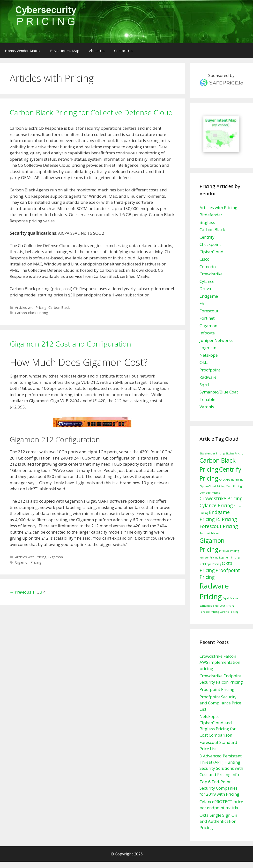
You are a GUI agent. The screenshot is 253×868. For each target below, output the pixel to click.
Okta (204, 362)
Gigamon (56, 557)
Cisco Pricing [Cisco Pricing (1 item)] (234, 486)
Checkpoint (210, 244)
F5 (202, 303)
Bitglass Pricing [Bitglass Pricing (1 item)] (234, 453)
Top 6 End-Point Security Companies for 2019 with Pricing (219, 788)
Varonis (207, 407)
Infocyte (207, 333)
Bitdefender (211, 215)
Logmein (208, 348)
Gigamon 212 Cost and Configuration (70, 344)
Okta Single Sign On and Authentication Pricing (218, 821)
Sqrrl (204, 385)
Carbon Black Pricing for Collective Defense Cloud (91, 112)
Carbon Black (59, 307)
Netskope (209, 355)
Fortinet (207, 318)
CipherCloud (212, 252)
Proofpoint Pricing (217, 689)
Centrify (207, 237)
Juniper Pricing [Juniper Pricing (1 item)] (209, 558)
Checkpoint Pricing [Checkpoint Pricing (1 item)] (231, 480)
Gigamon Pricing (28, 562)
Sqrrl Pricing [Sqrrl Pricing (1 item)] (231, 598)
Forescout (209, 311)
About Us (97, 51)
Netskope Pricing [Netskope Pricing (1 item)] (210, 564)
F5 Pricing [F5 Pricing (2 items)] (226, 519)
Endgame (209, 296)
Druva (205, 289)
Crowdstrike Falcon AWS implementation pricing (220, 662)
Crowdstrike (211, 274)
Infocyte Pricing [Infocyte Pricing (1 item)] (229, 551)
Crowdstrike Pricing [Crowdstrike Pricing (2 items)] (221, 498)
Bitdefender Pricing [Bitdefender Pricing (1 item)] (212, 453)
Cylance (207, 281)
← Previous (20, 592)
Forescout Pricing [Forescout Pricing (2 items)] (219, 526)
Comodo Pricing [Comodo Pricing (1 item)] (210, 493)
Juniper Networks (216, 340)
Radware (208, 377)
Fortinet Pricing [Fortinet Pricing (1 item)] (209, 533)
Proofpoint (210, 370)
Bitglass (207, 222)
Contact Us (123, 51)
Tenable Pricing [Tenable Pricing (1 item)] (209, 612)
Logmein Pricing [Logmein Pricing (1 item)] (229, 558)
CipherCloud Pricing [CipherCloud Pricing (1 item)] (212, 486)
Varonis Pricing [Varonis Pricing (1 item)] (229, 612)
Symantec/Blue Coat (219, 392)
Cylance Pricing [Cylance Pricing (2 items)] (216, 506)
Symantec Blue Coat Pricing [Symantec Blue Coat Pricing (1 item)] (217, 606)
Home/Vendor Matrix (23, 51)
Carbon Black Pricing (32, 313)
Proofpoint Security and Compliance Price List (220, 703)
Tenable (207, 399)
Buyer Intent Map (65, 51)
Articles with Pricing (31, 307)
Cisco (205, 259)
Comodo (208, 267)
